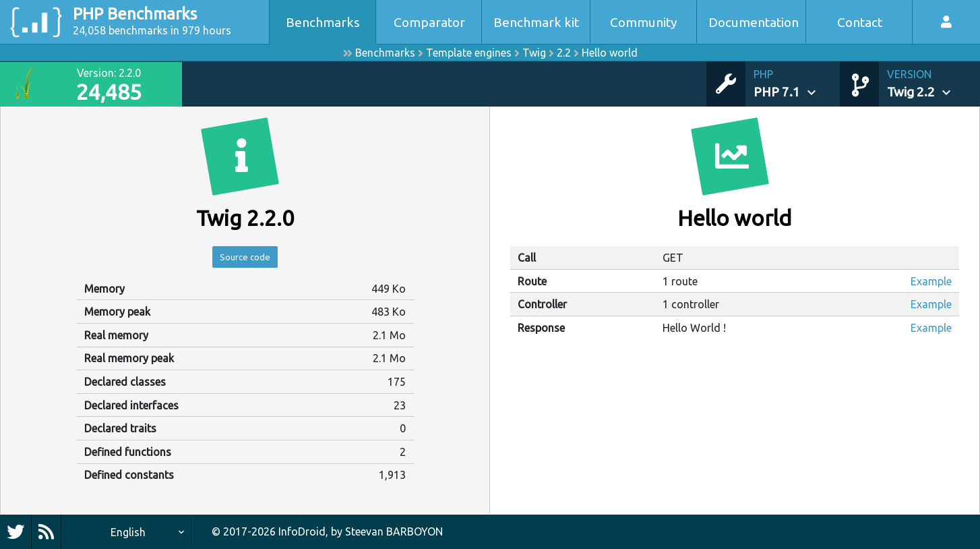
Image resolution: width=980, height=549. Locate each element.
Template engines (469, 53)
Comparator (429, 22)
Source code (245, 259)
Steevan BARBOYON (394, 531)
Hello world (610, 53)
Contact (860, 22)
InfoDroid (302, 531)
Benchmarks (323, 22)
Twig (534, 53)
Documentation (754, 22)
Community (644, 22)
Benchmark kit (536, 22)
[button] (797, 84)
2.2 (564, 53)
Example (931, 281)
